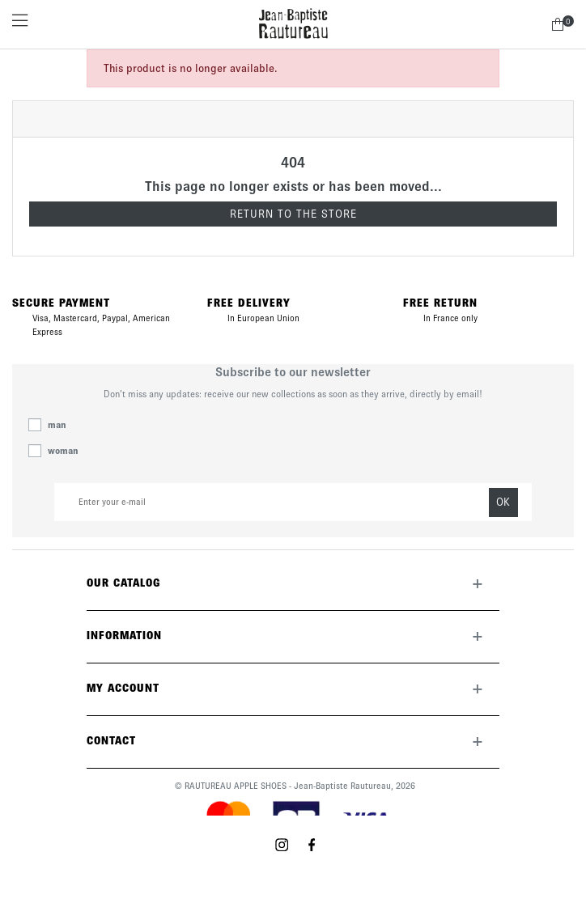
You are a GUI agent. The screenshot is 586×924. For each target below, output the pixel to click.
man (57, 424)
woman (63, 450)
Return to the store (293, 214)
